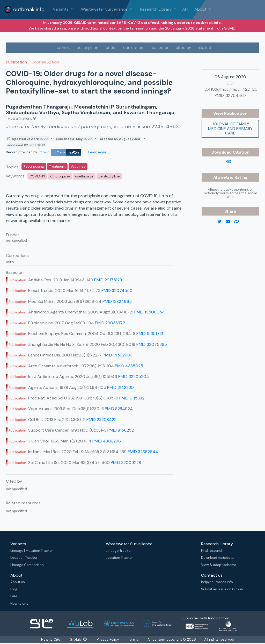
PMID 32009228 (126, 463)
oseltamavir (84, 176)
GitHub (78, 639)
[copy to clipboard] (239, 222)
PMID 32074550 (117, 291)
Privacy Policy (108, 639)
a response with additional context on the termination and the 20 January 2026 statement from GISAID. (147, 28)
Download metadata (217, 558)
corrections (134, 48)
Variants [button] (61, 9)
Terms (134, 639)
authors (63, 48)
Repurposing (34, 166)
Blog (14, 589)
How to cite (19, 603)
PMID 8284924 (119, 409)
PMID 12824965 (117, 301)
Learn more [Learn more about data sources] (97, 152)
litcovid (60, 152)
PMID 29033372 (110, 323)
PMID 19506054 (150, 312)
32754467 (236, 95)
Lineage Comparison (27, 565)
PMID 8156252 (121, 430)
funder (111, 48)
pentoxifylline (109, 176)
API (185, 9)
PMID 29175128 (108, 280)
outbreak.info (24, 9)
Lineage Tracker (119, 551)
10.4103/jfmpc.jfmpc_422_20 (230, 89)
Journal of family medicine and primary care (230, 128)
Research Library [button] (156, 9)
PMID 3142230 (120, 387)
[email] (230, 222)
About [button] (201, 9)
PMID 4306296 (107, 441)
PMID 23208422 (101, 420)
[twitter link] (222, 222)
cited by (183, 48)
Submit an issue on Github (222, 589)
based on (161, 48)
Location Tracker (24, 558)
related (204, 48)
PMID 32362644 (143, 452)
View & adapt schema (219, 565)
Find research (212, 551)
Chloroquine (60, 176)
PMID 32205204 (134, 377)
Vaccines (78, 166)
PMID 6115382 (132, 398)
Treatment (57, 166)
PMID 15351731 (150, 334)
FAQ (14, 596)
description (87, 48)
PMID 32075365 (152, 344)
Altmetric (224, 177)
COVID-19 (37, 176)
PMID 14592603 (118, 355)
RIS (228, 162)
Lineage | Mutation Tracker (32, 551)
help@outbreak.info (217, 582)
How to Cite (51, 639)
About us (18, 582)
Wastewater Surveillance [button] (105, 9)
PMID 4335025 (129, 366)
